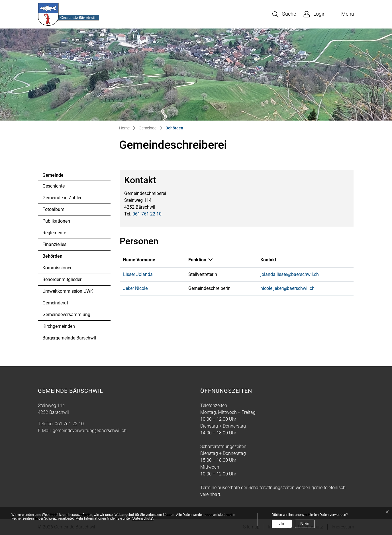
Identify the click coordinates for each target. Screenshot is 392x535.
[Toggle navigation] (342, 14)
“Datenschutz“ (142, 518)
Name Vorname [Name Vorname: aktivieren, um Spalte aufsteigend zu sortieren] (139, 260)
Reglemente (54, 233)
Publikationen (56, 221)
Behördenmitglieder (62, 279)
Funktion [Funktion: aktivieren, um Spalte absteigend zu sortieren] (197, 260)
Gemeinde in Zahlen (63, 198)
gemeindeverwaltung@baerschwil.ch (90, 431)
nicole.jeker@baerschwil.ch (287, 288)
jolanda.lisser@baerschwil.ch (290, 274)
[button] (284, 14)
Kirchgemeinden (59, 326)
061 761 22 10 (147, 214)
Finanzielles (54, 244)
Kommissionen (58, 268)
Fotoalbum (53, 209)
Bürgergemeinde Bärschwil (69, 338)
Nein (305, 524)
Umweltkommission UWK (68, 291)
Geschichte (54, 186)
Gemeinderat (55, 303)
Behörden (58, 258)
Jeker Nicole (135, 288)
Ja (282, 524)
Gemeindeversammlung (66, 315)
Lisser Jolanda (138, 274)
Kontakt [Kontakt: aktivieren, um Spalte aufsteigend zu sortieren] (268, 260)
